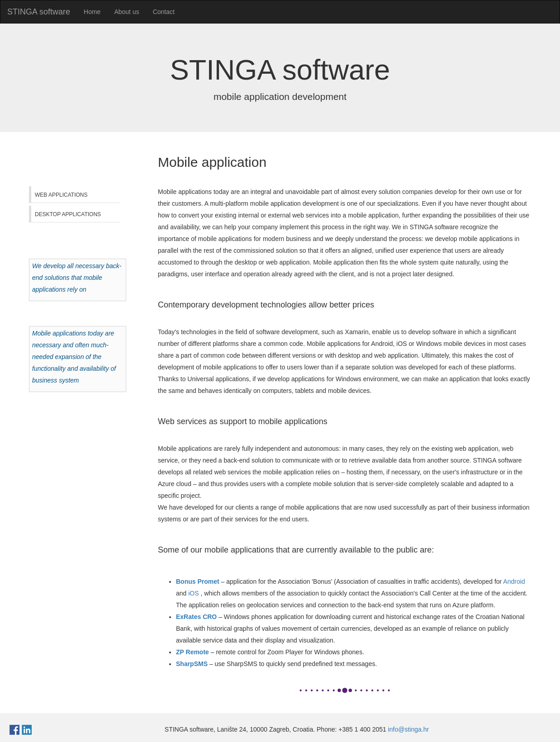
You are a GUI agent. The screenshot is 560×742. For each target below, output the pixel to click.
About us (126, 12)
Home (92, 12)
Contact (164, 12)
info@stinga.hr (408, 729)
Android (514, 581)
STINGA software (39, 12)
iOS (193, 593)
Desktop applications (68, 214)
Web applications (61, 195)
